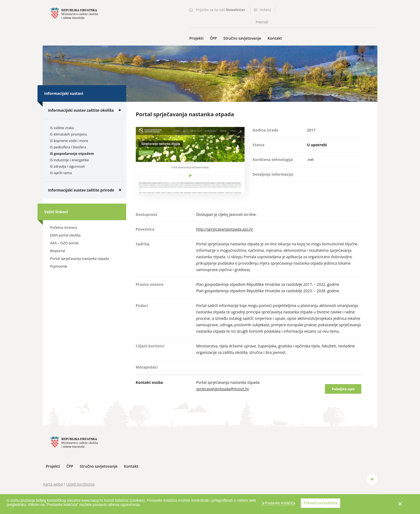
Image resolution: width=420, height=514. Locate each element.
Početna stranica (63, 227)
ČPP (213, 38)
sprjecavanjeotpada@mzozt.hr (223, 389)
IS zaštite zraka (62, 128)
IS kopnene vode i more (69, 141)
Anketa (265, 10)
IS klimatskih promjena (68, 134)
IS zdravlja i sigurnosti (67, 166)
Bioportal (58, 251)
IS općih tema (61, 173)
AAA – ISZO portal (64, 243)
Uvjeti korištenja (80, 484)
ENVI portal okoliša (65, 235)
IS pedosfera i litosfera (68, 147)
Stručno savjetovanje (242, 38)
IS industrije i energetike (69, 160)
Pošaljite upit (343, 389)
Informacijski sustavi (64, 93)
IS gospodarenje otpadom (72, 153)
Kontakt (275, 38)
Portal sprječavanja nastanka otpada (80, 258)
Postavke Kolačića (279, 503)
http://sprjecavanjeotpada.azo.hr (225, 229)
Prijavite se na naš (221, 10)
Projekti (196, 38)
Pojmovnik (59, 266)
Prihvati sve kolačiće (320, 503)
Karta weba (53, 484)
